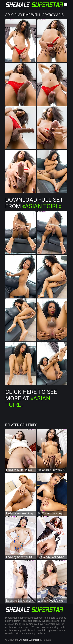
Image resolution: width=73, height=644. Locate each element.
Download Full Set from (34, 203)
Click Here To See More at (31, 398)
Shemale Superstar (29, 640)
